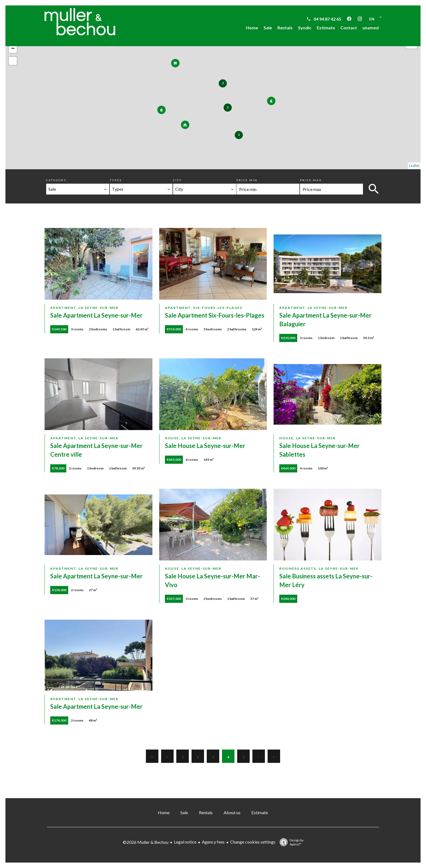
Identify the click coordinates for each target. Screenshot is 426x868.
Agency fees (213, 842)
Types (116, 180)
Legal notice (185, 842)
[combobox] (78, 189)
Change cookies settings (253, 842)
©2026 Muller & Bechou (146, 842)
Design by (290, 842)
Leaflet (414, 166)
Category (56, 180)
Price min (247, 180)
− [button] (13, 49)
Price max (311, 180)
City (178, 180)
